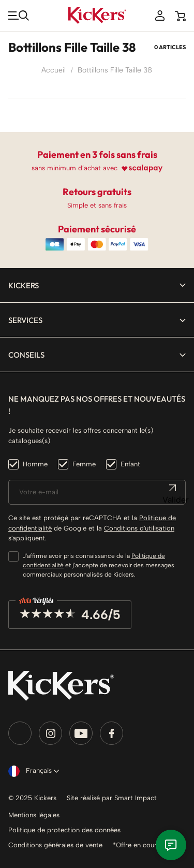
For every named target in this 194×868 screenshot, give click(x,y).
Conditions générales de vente (55, 845)
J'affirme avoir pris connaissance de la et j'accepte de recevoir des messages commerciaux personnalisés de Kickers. (99, 565)
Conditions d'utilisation (139, 528)
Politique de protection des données (64, 830)
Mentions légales (34, 815)
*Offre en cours (136, 845)
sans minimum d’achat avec (74, 168)
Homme (35, 464)
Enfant (130, 464)
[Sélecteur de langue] (32, 771)
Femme (84, 464)
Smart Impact (136, 798)
